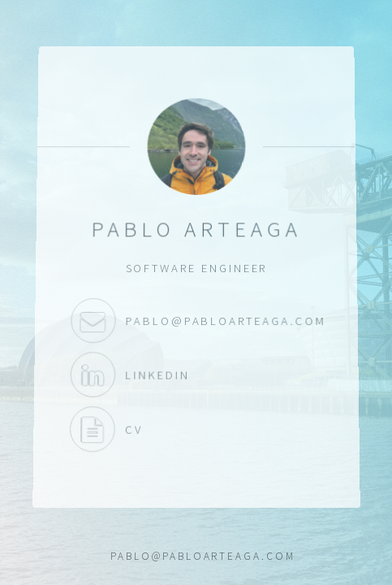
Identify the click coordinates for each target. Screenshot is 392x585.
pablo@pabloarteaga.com (93, 321)
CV (91, 429)
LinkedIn (92, 375)
